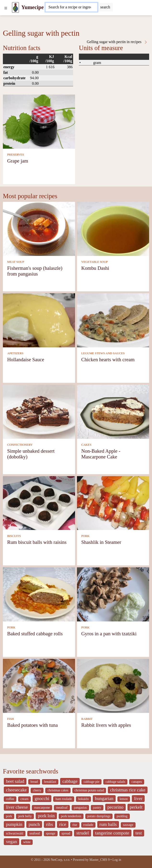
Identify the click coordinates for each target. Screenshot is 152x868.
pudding (122, 816)
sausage (128, 825)
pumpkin (14, 824)
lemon (124, 799)
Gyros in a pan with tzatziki (109, 634)
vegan (12, 842)
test (139, 833)
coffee (10, 799)
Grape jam (18, 161)
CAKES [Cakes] (86, 445)
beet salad (15, 781)
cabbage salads (115, 782)
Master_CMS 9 (99, 860)
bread (34, 782)
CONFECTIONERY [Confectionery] (20, 445)
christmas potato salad (89, 790)
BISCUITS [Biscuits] (14, 536)
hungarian (104, 798)
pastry (97, 808)
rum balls (108, 824)
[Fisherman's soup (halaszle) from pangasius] (39, 228)
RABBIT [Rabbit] (87, 719)
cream (24, 799)
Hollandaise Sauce (26, 359)
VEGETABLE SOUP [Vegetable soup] (94, 262)
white (27, 842)
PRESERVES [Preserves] (16, 155)
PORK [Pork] (85, 536)
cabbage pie (91, 782)
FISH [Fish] (11, 719)
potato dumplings (99, 816)
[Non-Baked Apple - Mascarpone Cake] (113, 411)
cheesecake (16, 790)
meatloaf (62, 808)
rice (63, 824)
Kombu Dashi (95, 268)
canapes (137, 782)
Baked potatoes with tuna (32, 725)
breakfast (50, 782)
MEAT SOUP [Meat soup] (16, 262)
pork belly (25, 816)
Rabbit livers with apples (106, 725)
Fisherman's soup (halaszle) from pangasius (35, 271)
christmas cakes (58, 790)
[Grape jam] (39, 121)
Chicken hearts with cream (108, 359)
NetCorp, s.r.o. (61, 860)
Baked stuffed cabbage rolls (35, 634)
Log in (117, 860)
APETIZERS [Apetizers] (15, 353)
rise (75, 825)
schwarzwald (15, 833)
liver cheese (17, 807)
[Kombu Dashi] (113, 228)
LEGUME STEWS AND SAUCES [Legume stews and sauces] (103, 353)
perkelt (136, 807)
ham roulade (64, 799)
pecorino (115, 807)
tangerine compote (112, 833)
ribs (50, 824)
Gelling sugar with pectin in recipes (117, 42)
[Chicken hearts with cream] (113, 320)
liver (138, 798)
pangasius (80, 808)
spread (66, 833)
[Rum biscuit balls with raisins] (39, 503)
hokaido (83, 799)
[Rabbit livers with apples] (113, 685)
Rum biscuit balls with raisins (37, 542)
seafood (35, 833)
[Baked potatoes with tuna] (39, 685)
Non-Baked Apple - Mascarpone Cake (101, 454)
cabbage (70, 781)
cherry (37, 790)
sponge (51, 833)
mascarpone (42, 808)
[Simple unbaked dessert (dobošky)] (39, 411)
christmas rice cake (128, 790)
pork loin (46, 816)
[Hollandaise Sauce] (39, 320)
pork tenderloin (71, 816)
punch (34, 824)
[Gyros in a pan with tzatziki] (113, 594)
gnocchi (42, 798)
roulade (88, 825)
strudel (82, 833)
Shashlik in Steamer (101, 542)
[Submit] (105, 7)
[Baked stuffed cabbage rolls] (39, 594)
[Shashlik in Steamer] (113, 503)
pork (9, 816)
